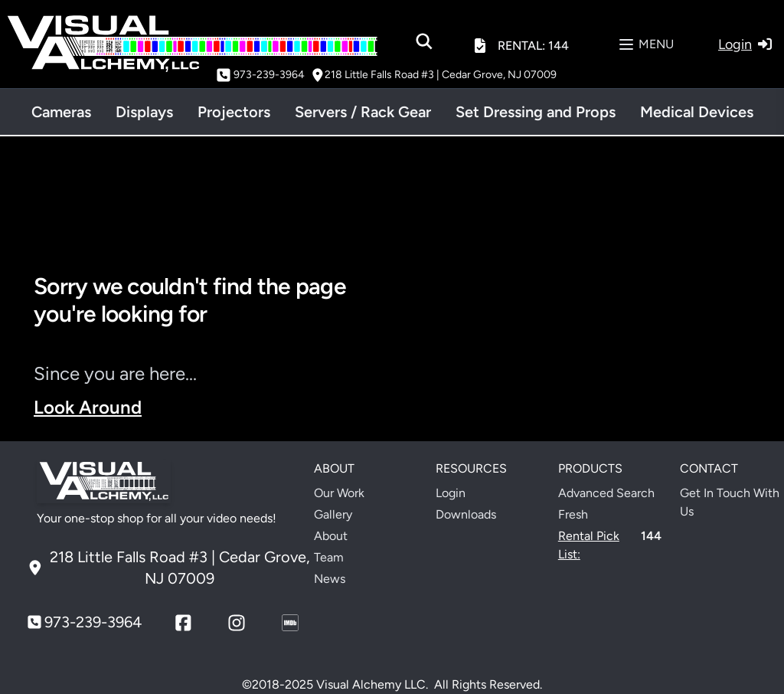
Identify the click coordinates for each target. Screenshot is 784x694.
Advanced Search (606, 493)
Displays (144, 112)
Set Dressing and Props (536, 112)
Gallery (333, 514)
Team (329, 557)
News (330, 579)
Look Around (88, 407)
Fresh (573, 514)
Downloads (466, 514)
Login (451, 493)
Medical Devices (697, 112)
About (331, 536)
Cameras (61, 112)
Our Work (339, 493)
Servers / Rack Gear (363, 112)
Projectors (234, 112)
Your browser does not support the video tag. (582, 352)
